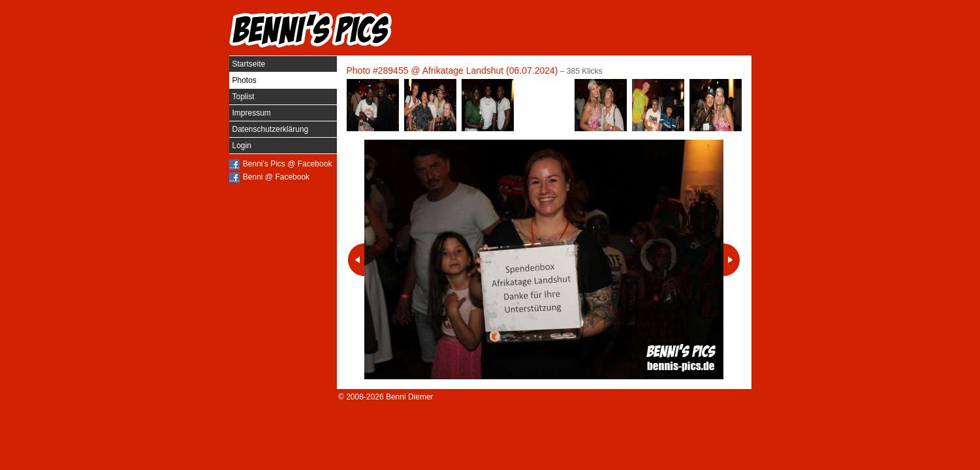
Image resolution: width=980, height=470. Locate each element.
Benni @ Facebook (276, 177)
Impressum (252, 113)
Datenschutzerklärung (271, 129)
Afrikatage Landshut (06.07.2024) (490, 70)
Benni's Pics (311, 29)
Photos (245, 80)
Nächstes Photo (732, 260)
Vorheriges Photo (356, 260)
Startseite (249, 64)
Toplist (244, 97)
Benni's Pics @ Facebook (288, 164)
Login (242, 146)
